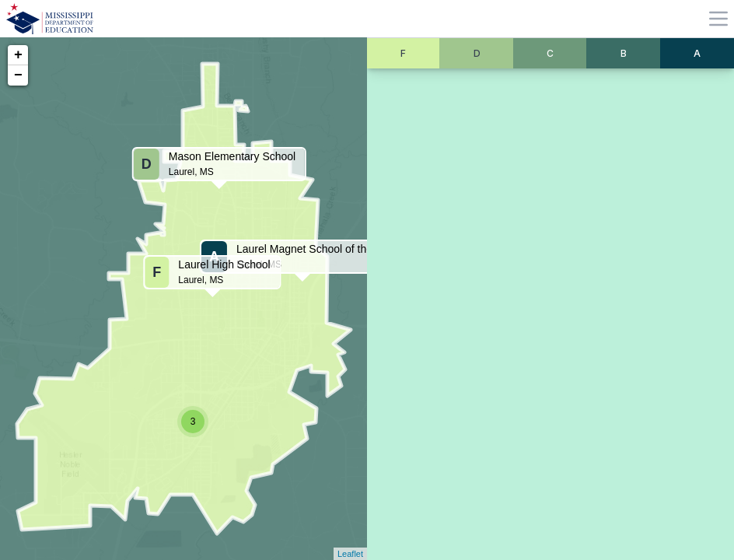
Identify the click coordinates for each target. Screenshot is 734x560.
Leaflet (350, 554)
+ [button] (18, 55)
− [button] (18, 75)
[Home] (50, 19)
